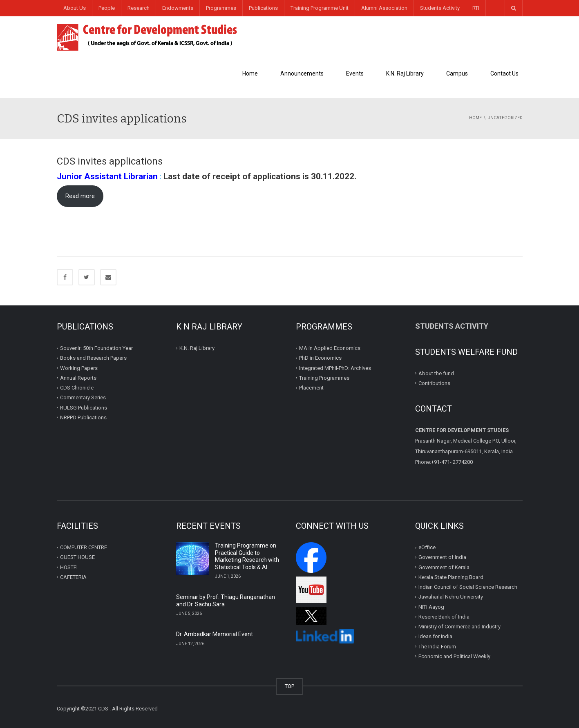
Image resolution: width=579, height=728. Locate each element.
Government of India (442, 557)
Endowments (178, 8)
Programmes (221, 8)
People (107, 8)
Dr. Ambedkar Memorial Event (215, 634)
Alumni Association (384, 8)
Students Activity (440, 8)
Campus (457, 73)
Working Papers (79, 368)
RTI (476, 8)
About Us (75, 8)
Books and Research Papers (93, 358)
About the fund (436, 373)
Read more (80, 196)
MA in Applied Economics (330, 348)
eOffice (427, 547)
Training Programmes (324, 378)
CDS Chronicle (77, 388)
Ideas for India (435, 636)
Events (355, 73)
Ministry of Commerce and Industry (459, 627)
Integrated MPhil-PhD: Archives (335, 368)
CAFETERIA (73, 577)
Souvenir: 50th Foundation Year (96, 348)
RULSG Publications (84, 407)
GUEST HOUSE (77, 557)
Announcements (302, 73)
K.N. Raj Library (405, 73)
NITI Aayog (431, 607)
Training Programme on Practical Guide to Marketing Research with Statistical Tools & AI (247, 556)
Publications (263, 8)
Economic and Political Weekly (454, 656)
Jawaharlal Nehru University (451, 597)
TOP (289, 686)
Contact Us (504, 73)
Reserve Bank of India (444, 617)
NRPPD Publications (83, 417)
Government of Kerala (444, 567)
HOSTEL (70, 567)
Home (250, 73)
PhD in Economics (320, 358)
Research (139, 8)
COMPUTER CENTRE (84, 547)
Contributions (435, 383)
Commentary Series (83, 397)
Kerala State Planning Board (451, 577)
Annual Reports (78, 378)
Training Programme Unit (320, 8)
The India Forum (437, 646)
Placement (311, 388)
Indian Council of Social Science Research (468, 587)
